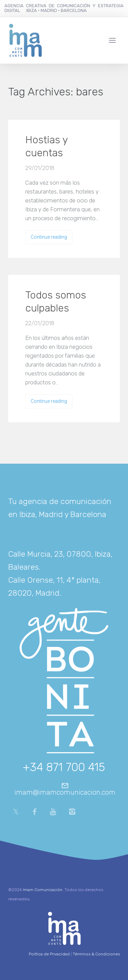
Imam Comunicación (43, 890)
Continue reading (49, 237)
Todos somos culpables (56, 302)
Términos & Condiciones (96, 954)
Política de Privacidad (49, 954)
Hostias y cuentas (46, 146)
